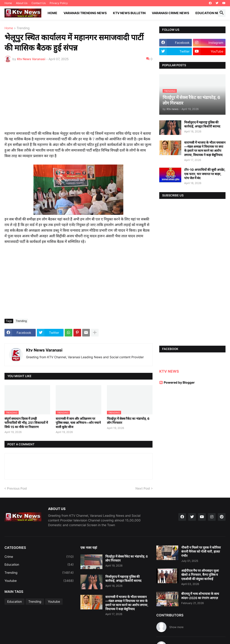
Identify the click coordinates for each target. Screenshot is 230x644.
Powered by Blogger (177, 382)
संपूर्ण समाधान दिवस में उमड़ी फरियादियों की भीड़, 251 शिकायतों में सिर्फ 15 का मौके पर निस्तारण (26, 423)
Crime (39, 557)
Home (8, 3)
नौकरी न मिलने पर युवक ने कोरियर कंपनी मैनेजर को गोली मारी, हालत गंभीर (201, 551)
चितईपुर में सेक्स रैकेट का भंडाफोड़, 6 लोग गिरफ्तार (128, 421)
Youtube (39, 581)
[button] (222, 13)
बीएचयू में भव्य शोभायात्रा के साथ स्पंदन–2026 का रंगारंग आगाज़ (200, 596)
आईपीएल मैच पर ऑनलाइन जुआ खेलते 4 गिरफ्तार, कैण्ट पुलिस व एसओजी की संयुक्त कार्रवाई (200, 575)
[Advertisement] (79, 99)
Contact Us (39, 3)
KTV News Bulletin (129, 13)
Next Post (143, 488)
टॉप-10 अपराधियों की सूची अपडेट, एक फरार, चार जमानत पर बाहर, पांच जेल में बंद (205, 174)
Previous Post (17, 488)
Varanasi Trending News (85, 13)
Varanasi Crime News (170, 13)
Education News (210, 13)
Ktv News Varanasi (44, 350)
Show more (176, 627)
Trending (23, 28)
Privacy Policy (59, 3)
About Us (22, 3)
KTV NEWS (169, 371)
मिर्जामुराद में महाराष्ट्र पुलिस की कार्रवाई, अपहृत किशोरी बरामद (202, 124)
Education (39, 565)
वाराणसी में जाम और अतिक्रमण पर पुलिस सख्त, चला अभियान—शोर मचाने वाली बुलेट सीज (78, 423)
